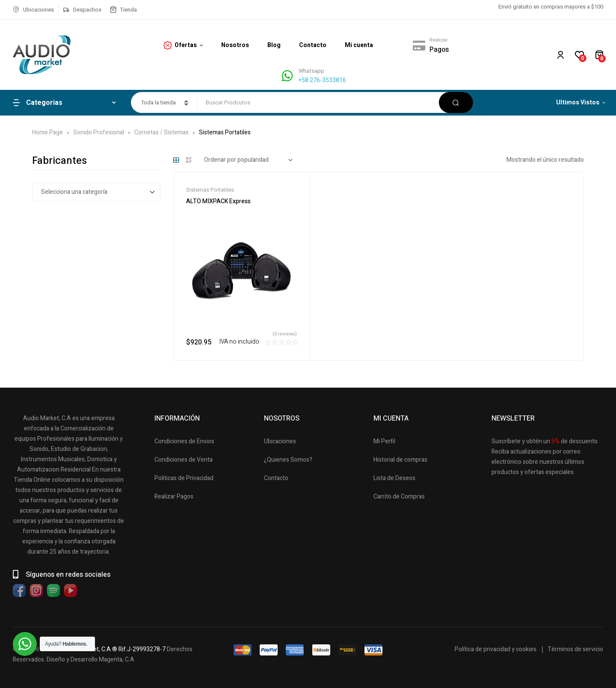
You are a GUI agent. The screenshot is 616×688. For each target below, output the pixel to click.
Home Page (47, 132)
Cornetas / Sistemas (161, 132)
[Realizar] (419, 45)
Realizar (439, 40)
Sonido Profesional (99, 132)
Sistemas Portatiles (210, 190)
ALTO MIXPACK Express (218, 201)
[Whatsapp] (287, 76)
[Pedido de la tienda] (248, 160)
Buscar (456, 102)
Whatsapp (311, 71)
